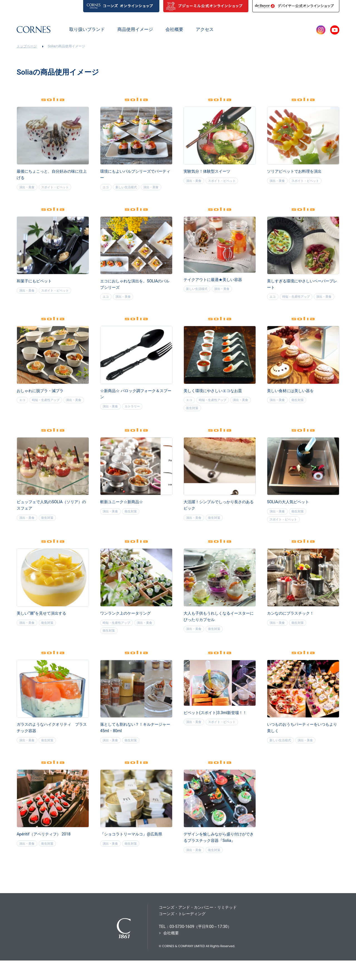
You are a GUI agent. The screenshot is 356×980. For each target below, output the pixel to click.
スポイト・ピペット (59, 188)
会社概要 (174, 29)
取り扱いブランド (87, 29)
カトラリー (136, 419)
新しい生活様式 (129, 188)
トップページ (27, 46)
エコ (107, 188)
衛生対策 (217, 421)
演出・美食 (28, 188)
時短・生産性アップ (299, 299)
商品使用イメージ (135, 29)
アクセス (205, 29)
